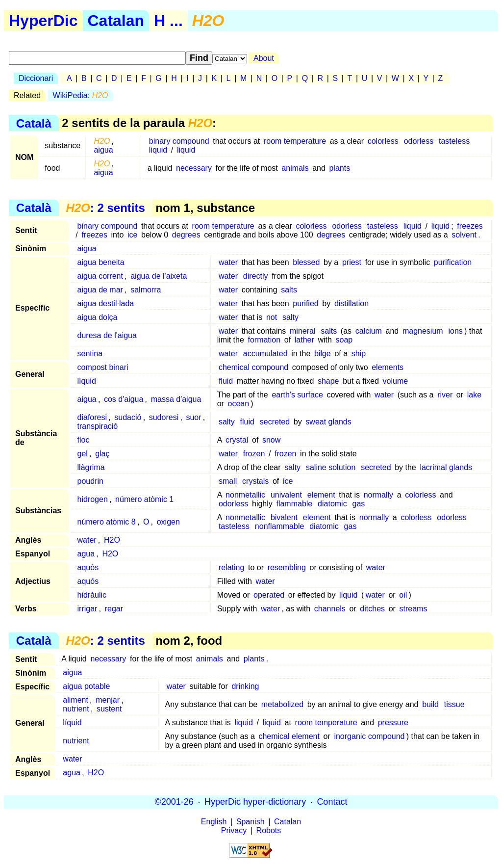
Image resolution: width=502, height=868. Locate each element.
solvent (464, 235)
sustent (109, 709)
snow (271, 440)
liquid (158, 150)
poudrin (90, 481)
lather (304, 340)
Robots (269, 830)
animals (295, 168)
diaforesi (92, 417)
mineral (302, 331)
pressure (393, 723)
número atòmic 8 (107, 522)
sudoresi (164, 417)
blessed (306, 262)
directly (256, 276)
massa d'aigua (176, 399)
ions (455, 331)
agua (86, 554)
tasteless (454, 141)
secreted (275, 422)
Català (34, 123)
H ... (168, 21)
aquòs (88, 567)
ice (132, 235)
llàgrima (91, 467)
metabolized (282, 704)
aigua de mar (100, 290)
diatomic (332, 504)
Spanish (251, 822)
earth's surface (297, 395)
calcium (369, 331)
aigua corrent (100, 276)
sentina (90, 354)
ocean (239, 404)
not (272, 317)
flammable (294, 504)
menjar (108, 700)
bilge (323, 354)
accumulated (265, 354)
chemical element (289, 736)
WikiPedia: (81, 95)
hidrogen (93, 499)
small (228, 481)
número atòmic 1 (144, 499)
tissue (454, 704)
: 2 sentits (105, 208)
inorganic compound (369, 736)
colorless (383, 141)
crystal (237, 440)
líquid (87, 381)
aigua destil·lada (106, 303)
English (214, 822)
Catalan (116, 21)
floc (84, 440)
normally (378, 495)
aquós (88, 581)
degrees (186, 235)
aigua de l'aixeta (159, 276)
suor (193, 417)
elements (388, 367)
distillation (351, 303)
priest (352, 262)
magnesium (423, 331)
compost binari (103, 367)
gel (83, 454)
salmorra (146, 290)
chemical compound (253, 367)
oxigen (168, 522)
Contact (332, 802)
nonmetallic (245, 495)
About (264, 58)
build (430, 704)
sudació (128, 417)
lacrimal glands (446, 467)
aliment (75, 700)
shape (328, 381)
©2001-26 (174, 802)
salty (290, 317)
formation (264, 340)
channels (330, 609)
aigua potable (86, 686)
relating (231, 567)
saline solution (331, 467)
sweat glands (328, 422)
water (228, 262)
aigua (103, 150)
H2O (112, 540)
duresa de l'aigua (107, 335)
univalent (286, 495)
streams (414, 609)
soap (344, 340)
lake (474, 395)
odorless (419, 141)
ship (359, 354)
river (445, 395)
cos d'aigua (124, 399)
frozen (254, 454)
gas (358, 504)
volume (396, 381)
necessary (194, 168)
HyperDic (43, 21)
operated (269, 595)
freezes (470, 226)
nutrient (76, 709)
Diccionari (36, 78)
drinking (245, 686)
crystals (255, 481)
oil (403, 595)
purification (453, 262)
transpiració (98, 426)
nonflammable (280, 526)
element (321, 495)
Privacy (234, 830)
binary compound (179, 141)
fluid (226, 381)
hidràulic (92, 595)
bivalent (284, 517)
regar (114, 609)
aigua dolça (98, 317)
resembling (287, 567)
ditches (372, 609)
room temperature (295, 141)
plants (339, 168)
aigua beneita (101, 262)
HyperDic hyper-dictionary (255, 802)
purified (305, 303)
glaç (102, 454)
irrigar (88, 609)
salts (289, 290)
